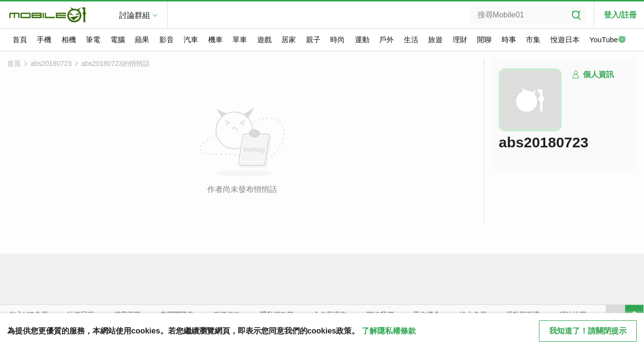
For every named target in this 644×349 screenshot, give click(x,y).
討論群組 (135, 15)
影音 (167, 40)
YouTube (608, 40)
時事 (509, 40)
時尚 (337, 40)
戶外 (386, 40)
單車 (240, 40)
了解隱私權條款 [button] (389, 331)
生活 (411, 40)
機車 (215, 40)
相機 (69, 40)
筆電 (93, 40)
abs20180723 (51, 63)
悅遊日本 (565, 40)
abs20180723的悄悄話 (115, 63)
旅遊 (435, 40)
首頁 (20, 40)
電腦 (118, 40)
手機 (44, 40)
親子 (313, 40)
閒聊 (484, 40)
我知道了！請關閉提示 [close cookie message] (588, 331)
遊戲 (264, 40)
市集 (533, 40)
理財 (460, 40)
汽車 (191, 40)
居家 (289, 40)
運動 (362, 40)
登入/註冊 (620, 15)
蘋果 (142, 40)
